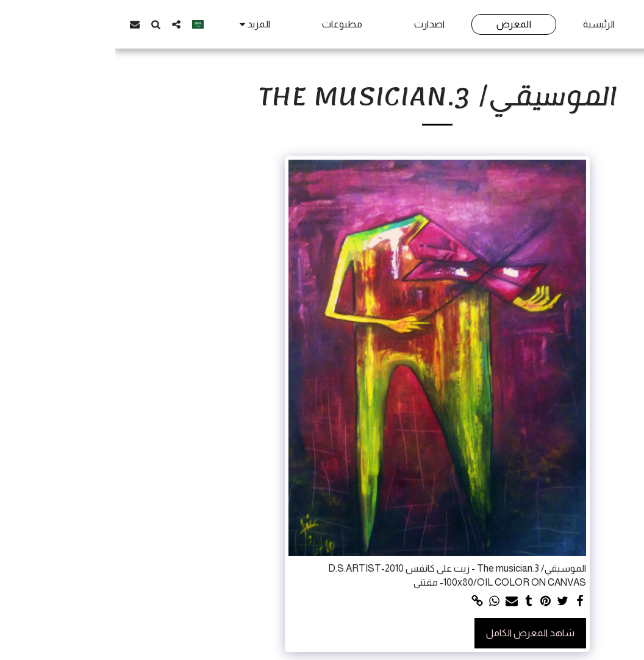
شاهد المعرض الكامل (415, 633)
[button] (61, 24)
